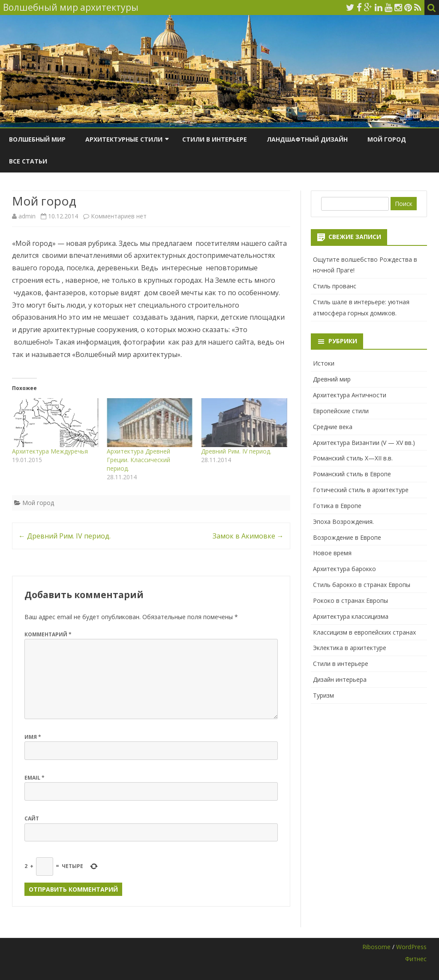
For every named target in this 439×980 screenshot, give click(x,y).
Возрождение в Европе (347, 537)
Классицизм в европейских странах (364, 632)
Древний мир (332, 379)
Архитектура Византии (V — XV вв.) (364, 443)
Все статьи (28, 161)
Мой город (387, 139)
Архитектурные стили (124, 139)
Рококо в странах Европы (350, 600)
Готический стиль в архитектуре (361, 490)
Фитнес (416, 959)
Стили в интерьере (215, 139)
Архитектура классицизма (351, 616)
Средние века (333, 427)
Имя (33, 737)
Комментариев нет (119, 216)
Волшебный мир (37, 139)
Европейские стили (341, 411)
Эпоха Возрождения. (343, 522)
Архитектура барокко (344, 569)
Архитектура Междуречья (50, 451)
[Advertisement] (369, 769)
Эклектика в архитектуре (350, 648)
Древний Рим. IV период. (236, 451)
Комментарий (48, 634)
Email (35, 778)
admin (27, 216)
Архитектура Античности (350, 395)
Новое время (332, 553)
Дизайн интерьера (340, 679)
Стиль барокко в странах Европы (362, 585)
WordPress (411, 947)
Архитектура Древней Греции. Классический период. (138, 460)
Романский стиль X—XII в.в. (353, 458)
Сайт (32, 818)
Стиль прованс (335, 286)
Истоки (324, 363)
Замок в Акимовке (248, 536)
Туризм (323, 695)
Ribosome (376, 947)
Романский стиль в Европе (352, 474)
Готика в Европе (337, 506)
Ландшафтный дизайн (307, 139)
